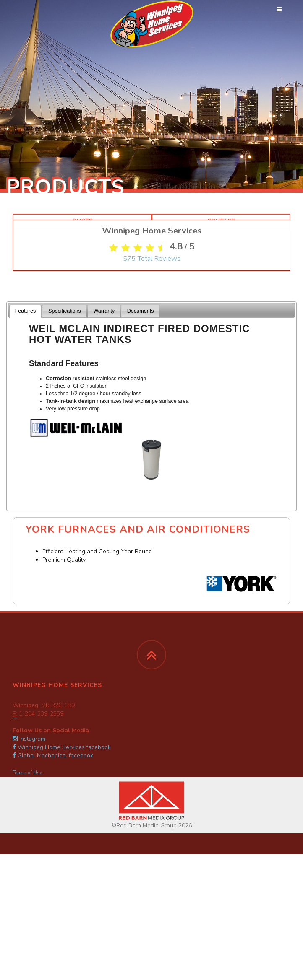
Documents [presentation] (141, 311)
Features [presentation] (26, 311)
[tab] (25, 311)
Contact (221, 221)
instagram (29, 739)
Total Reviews (152, 297)
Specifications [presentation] (65, 311)
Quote (82, 221)
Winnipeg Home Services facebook (62, 747)
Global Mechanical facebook (53, 756)
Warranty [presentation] (104, 311)
